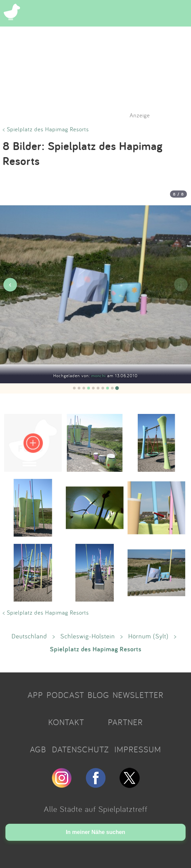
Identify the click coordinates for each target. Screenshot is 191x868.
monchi (99, 376)
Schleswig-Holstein (88, 636)
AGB (38, 749)
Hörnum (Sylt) (148, 636)
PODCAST (65, 695)
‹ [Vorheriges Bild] (10, 285)
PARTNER (125, 722)
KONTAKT (66, 722)
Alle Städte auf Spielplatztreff (96, 809)
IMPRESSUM (138, 749)
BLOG (98, 695)
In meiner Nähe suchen (95, 832)
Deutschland (29, 636)
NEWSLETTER (138, 695)
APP (35, 695)
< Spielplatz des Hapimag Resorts (46, 129)
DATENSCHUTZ (80, 749)
